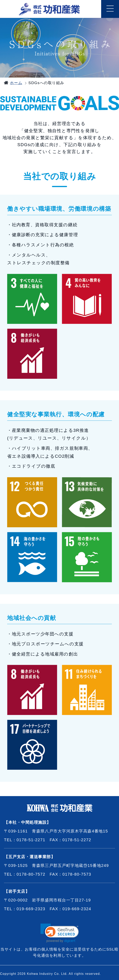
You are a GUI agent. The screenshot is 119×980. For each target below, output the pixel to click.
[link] (60, 933)
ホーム (16, 83)
